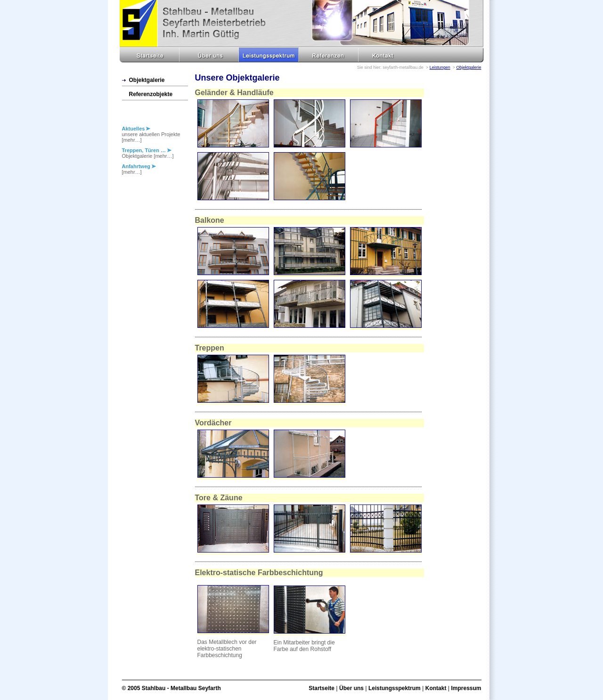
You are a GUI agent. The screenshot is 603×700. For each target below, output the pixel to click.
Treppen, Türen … (147, 150)
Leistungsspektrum (395, 688)
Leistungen (440, 67)
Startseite (322, 688)
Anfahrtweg (139, 166)
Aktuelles (136, 129)
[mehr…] (132, 140)
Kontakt (436, 688)
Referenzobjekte (151, 94)
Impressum (466, 688)
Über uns (351, 688)
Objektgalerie (469, 67)
